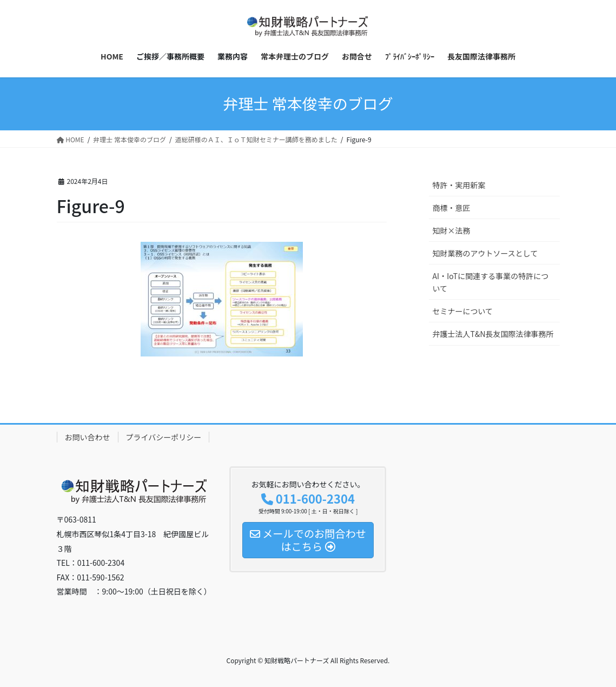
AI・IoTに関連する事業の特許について (491, 282)
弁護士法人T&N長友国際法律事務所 (493, 334)
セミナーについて (463, 311)
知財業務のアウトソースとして (485, 253)
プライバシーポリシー (164, 437)
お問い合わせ (88, 437)
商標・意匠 (452, 208)
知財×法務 (452, 230)
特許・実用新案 (459, 185)
